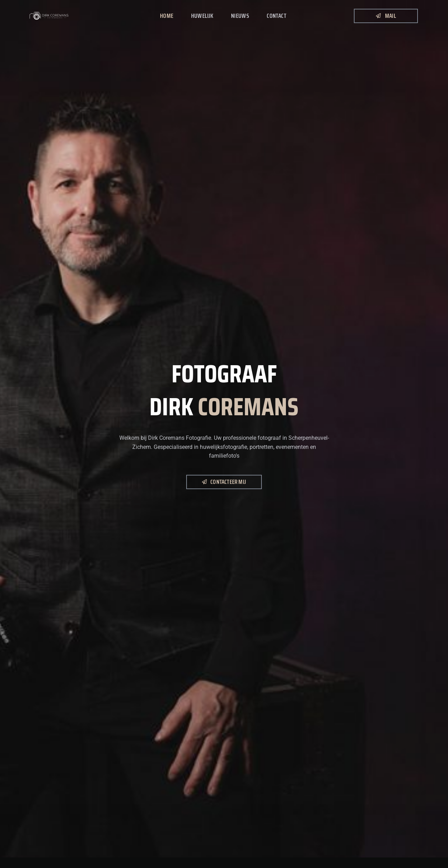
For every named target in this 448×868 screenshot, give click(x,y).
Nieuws (240, 16)
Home (167, 16)
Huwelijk (202, 16)
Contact (276, 16)
